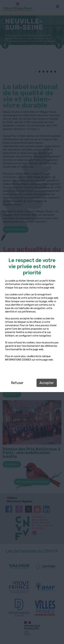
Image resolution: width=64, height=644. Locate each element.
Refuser (17, 383)
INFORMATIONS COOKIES (18, 360)
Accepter (47, 383)
